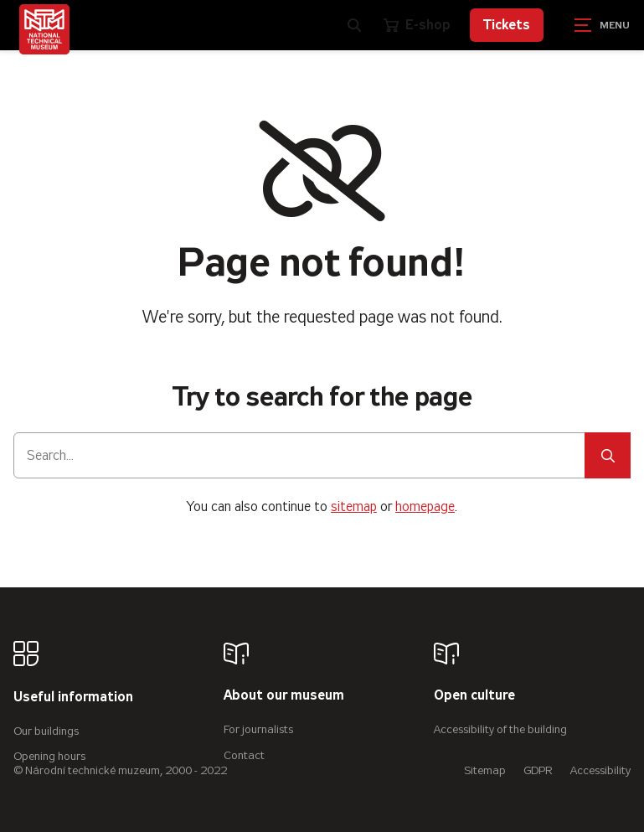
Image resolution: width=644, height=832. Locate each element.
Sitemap (485, 770)
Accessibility (600, 770)
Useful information (73, 698)
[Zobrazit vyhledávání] (354, 25)
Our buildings (46, 731)
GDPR (538, 770)
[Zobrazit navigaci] (602, 25)
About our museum (284, 696)
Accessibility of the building (500, 729)
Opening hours (49, 756)
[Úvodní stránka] (44, 29)
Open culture (474, 696)
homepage (425, 506)
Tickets (507, 25)
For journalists (258, 729)
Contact (244, 755)
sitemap (354, 506)
